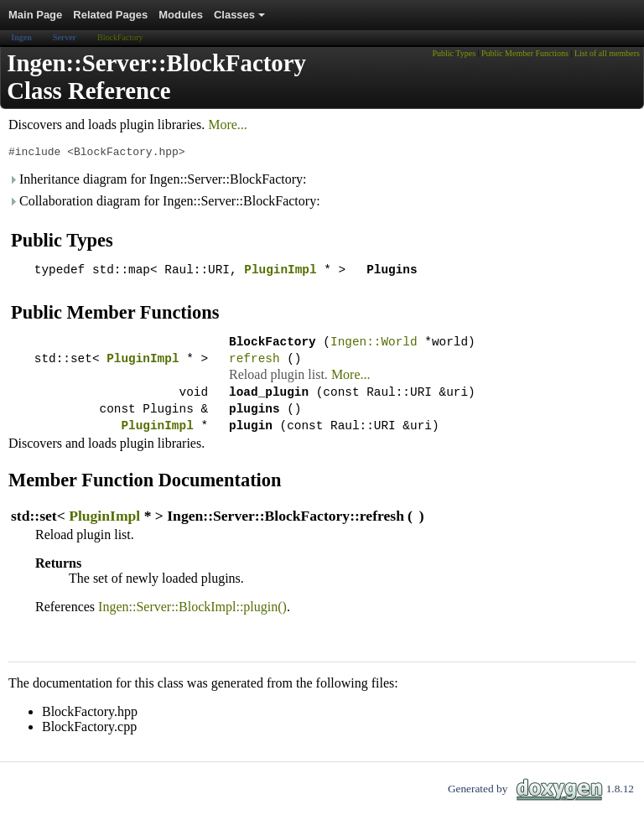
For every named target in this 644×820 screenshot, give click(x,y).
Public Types (454, 53)
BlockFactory (120, 37)
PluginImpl (280, 274)
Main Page (35, 15)
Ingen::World (374, 348)
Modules (181, 15)
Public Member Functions (525, 53)
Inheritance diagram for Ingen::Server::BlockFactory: (158, 182)
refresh (254, 368)
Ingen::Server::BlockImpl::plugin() (192, 624)
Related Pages (110, 15)
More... (228, 125)
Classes (241, 19)
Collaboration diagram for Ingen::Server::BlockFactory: (164, 203)
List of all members (607, 53)
